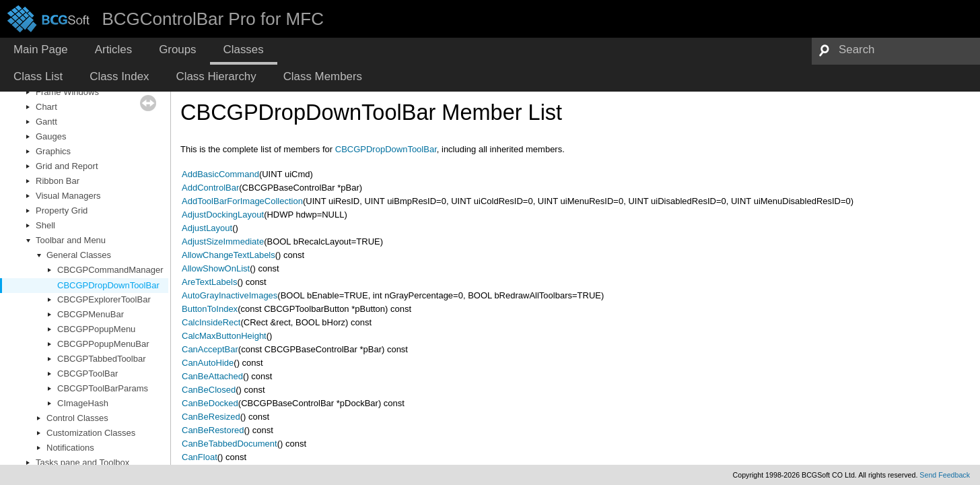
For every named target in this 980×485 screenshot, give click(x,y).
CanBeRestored (213, 430)
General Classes (79, 255)
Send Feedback (945, 475)
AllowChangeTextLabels (229, 255)
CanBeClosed (209, 390)
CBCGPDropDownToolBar (108, 285)
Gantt (46, 122)
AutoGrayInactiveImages (230, 295)
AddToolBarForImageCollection (242, 201)
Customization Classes (91, 433)
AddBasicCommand (220, 174)
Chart (46, 107)
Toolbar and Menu (71, 240)
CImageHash (83, 403)
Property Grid (62, 211)
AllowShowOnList (216, 268)
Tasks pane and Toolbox (82, 462)
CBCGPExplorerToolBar (104, 299)
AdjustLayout (207, 228)
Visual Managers (68, 196)
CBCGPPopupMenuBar (103, 344)
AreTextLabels (209, 282)
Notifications (70, 448)
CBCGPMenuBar (91, 314)
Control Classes (77, 418)
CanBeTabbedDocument (230, 444)
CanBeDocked (210, 403)
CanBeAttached (212, 376)
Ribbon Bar (58, 181)
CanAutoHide (208, 363)
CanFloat (200, 457)
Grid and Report (67, 166)
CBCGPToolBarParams (103, 388)
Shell (45, 225)
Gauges (51, 136)
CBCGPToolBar (87, 374)
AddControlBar (210, 188)
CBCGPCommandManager (110, 270)
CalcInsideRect (211, 322)
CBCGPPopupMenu (96, 329)
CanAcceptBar (210, 349)
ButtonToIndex (210, 309)
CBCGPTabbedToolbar (102, 359)
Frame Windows (67, 92)
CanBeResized (211, 417)
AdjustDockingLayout (223, 215)
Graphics (53, 151)
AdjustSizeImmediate (223, 241)
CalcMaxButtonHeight (224, 336)
